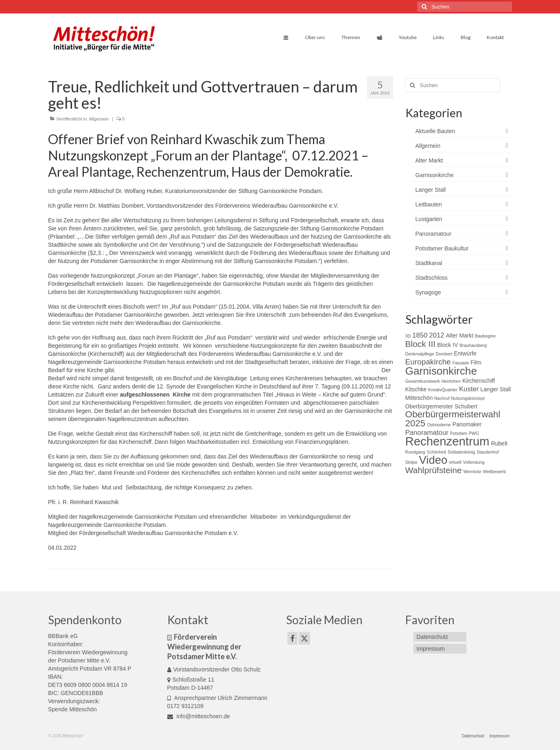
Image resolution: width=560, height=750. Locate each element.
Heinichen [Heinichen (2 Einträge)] (451, 381)
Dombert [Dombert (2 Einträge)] (444, 354)
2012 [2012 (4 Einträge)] (436, 335)
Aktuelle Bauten (435, 131)
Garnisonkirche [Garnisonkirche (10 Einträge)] (441, 371)
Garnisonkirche (435, 175)
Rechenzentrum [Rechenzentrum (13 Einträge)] (447, 441)
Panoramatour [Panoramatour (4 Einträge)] (427, 433)
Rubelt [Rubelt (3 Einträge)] (499, 443)
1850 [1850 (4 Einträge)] (420, 335)
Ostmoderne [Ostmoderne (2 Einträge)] (439, 425)
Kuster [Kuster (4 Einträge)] (469, 389)
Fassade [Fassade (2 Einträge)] (460, 363)
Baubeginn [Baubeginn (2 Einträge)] (485, 336)
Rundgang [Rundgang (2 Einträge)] (415, 452)
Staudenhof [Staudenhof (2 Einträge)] (488, 452)
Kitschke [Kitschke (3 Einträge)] (416, 389)
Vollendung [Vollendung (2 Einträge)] (474, 462)
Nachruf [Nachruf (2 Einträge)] (442, 398)
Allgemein (99, 119)
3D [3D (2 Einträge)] (408, 336)
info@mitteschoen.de (199, 716)
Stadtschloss (432, 278)
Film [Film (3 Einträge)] (476, 362)
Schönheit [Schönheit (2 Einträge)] (436, 452)
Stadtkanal (429, 263)
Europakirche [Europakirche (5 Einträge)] (428, 362)
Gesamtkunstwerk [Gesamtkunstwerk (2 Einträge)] (423, 381)
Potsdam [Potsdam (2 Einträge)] (459, 433)
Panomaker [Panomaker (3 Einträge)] (467, 424)
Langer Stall (431, 190)
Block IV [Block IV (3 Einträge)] (447, 345)
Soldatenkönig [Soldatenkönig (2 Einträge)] (462, 452)
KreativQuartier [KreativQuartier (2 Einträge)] (443, 390)
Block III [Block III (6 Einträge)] (421, 344)
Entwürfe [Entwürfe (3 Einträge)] (465, 353)
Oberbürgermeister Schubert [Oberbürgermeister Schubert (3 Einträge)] (441, 406)
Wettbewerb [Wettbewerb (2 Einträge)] (495, 471)
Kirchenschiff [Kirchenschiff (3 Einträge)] (479, 381)
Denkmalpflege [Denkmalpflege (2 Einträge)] (420, 354)
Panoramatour (434, 234)
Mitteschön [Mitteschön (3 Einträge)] (419, 398)
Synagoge (428, 292)
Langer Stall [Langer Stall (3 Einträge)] (495, 389)
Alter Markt (429, 160)
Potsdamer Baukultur (442, 248)
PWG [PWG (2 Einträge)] (474, 433)
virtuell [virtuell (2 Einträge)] (455, 462)
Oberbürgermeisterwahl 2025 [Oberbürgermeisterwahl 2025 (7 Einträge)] (453, 419)
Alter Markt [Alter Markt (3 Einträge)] (459, 336)
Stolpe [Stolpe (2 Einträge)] (411, 462)
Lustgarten (429, 219)
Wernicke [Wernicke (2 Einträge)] (472, 471)
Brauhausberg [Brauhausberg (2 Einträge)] (473, 345)
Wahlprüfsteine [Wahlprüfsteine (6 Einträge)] (434, 470)
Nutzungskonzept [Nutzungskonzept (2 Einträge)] (468, 398)
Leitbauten (429, 204)
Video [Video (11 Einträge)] (433, 460)
